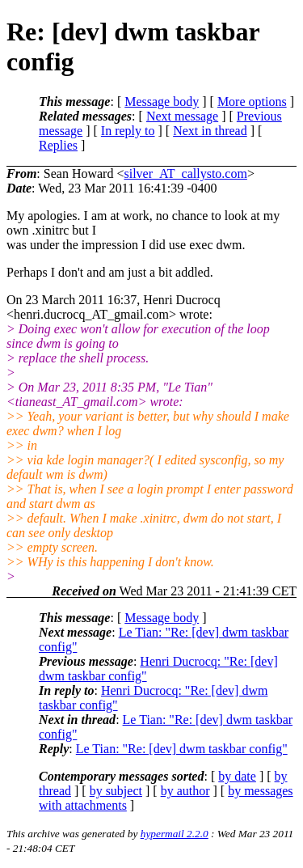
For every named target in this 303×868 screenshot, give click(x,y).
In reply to (128, 131)
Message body (162, 102)
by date (237, 776)
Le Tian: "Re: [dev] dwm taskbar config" (182, 749)
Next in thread (210, 131)
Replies (58, 145)
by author (185, 791)
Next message (182, 116)
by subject (116, 791)
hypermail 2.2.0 (175, 834)
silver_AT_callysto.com (185, 174)
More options (252, 102)
